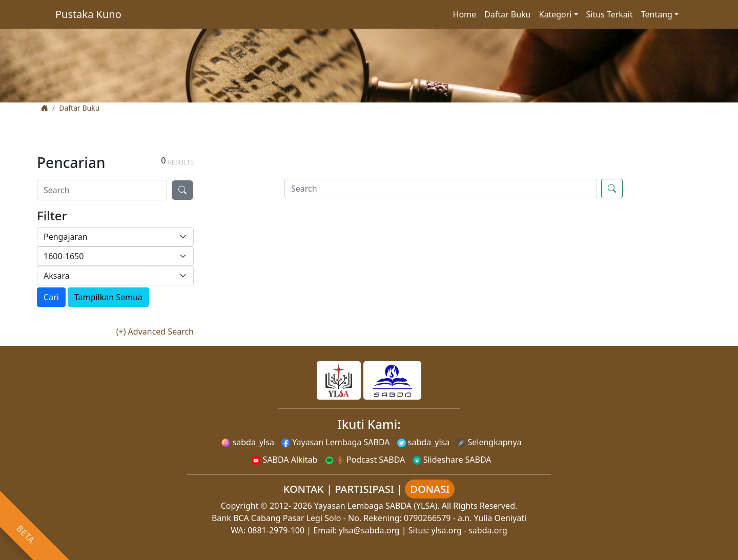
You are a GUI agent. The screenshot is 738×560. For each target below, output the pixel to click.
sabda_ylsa (248, 442)
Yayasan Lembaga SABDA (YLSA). (377, 506)
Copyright (240, 506)
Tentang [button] (657, 14)
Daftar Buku (507, 14)
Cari (51, 297)
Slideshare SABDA (452, 460)
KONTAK (304, 489)
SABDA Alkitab (284, 460)
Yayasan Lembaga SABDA (335, 442)
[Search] (102, 190)
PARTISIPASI (364, 489)
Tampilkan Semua (108, 297)
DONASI (430, 489)
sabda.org (488, 530)
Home (465, 14)
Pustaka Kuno (88, 14)
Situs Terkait (610, 14)
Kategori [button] (556, 14)
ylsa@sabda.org (369, 530)
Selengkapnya (489, 442)
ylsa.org (447, 530)
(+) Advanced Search (155, 331)
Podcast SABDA (365, 460)
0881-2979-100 (276, 530)
